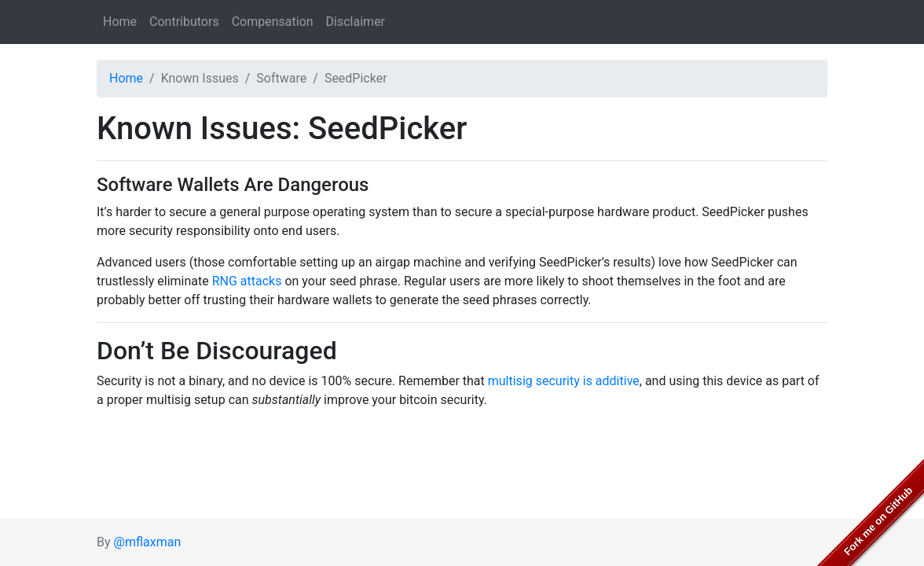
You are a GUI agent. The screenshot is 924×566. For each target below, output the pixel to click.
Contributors (184, 22)
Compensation (273, 22)
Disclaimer (356, 22)
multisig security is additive (564, 381)
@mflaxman (148, 542)
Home (120, 22)
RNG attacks (247, 281)
